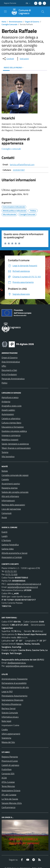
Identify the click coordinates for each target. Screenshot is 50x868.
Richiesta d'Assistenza (11, 704)
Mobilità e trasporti (10, 440)
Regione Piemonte (10, 757)
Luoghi (5, 536)
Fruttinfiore (7, 769)
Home (4, 22)
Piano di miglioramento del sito (15, 687)
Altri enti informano (10, 496)
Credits (5, 729)
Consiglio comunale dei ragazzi (15, 475)
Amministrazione (16, 22)
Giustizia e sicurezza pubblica (14, 431)
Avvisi (4, 517)
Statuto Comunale (10, 713)
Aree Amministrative (11, 362)
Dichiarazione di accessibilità (14, 683)
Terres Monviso (8, 786)
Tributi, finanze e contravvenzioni (16, 448)
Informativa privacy (10, 717)
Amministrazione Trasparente (15, 679)
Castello (5, 479)
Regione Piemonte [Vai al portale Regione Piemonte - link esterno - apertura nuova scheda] (10, 3)
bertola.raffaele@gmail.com (22, 164)
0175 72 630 (11, 574)
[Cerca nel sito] (43, 12)
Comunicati (7, 513)
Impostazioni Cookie (10, 725)
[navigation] (5, 11)
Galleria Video (8, 549)
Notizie (5, 471)
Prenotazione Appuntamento (14, 696)
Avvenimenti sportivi (11, 484)
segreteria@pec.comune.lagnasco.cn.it (24, 584)
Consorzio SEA (8, 774)
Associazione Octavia (11, 790)
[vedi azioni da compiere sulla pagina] (22, 59)
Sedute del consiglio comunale (15, 492)
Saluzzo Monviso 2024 (12, 803)
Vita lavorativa (8, 456)
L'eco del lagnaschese (11, 509)
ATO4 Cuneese (8, 782)
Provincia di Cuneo (10, 761)
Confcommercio (8, 807)
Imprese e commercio (11, 435)
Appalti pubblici (8, 410)
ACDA (4, 778)
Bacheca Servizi (9, 708)
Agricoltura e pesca (10, 397)
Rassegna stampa (10, 488)
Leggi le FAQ (7, 691)
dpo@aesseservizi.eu (17, 663)
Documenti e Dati (9, 370)
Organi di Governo (32, 22)
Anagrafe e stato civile (12, 406)
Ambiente (6, 402)
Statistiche (6, 738)
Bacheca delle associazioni (13, 505)
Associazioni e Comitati (12, 557)
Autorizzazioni (8, 414)
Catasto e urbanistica (11, 418)
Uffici (4, 366)
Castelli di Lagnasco (10, 765)
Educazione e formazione (13, 427)
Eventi (4, 532)
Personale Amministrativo (13, 379)
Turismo (5, 452)
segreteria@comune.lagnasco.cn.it (23, 587)
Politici (4, 383)
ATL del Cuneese (9, 795)
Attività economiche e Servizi (14, 553)
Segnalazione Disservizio (12, 700)
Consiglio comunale (11, 149)
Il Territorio (6, 540)
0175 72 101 (11, 571)
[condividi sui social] (8, 59)
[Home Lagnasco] (24, 12)
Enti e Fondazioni (9, 374)
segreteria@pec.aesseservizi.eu (19, 666)
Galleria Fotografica (10, 545)
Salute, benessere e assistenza (15, 444)
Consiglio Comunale (9, 24)
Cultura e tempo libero (11, 423)
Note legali (6, 721)
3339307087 (19, 170)
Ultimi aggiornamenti (11, 734)
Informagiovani (8, 500)
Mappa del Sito (8, 742)
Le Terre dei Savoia (10, 799)
